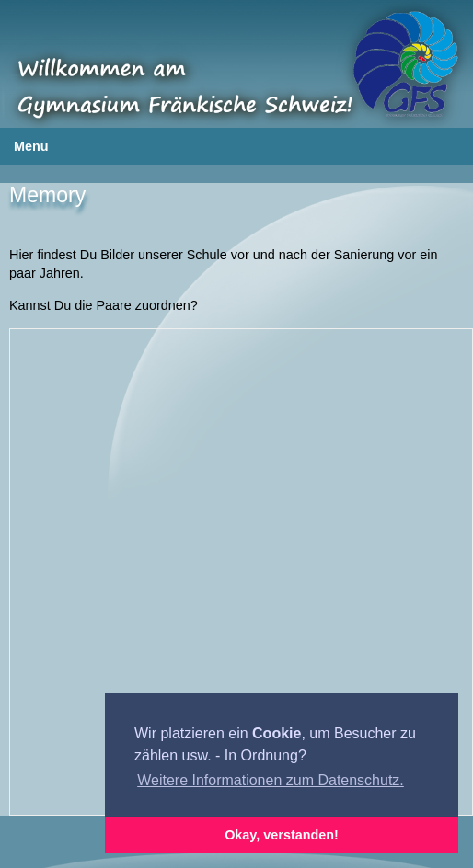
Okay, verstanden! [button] (282, 835)
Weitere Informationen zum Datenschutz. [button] (271, 780)
